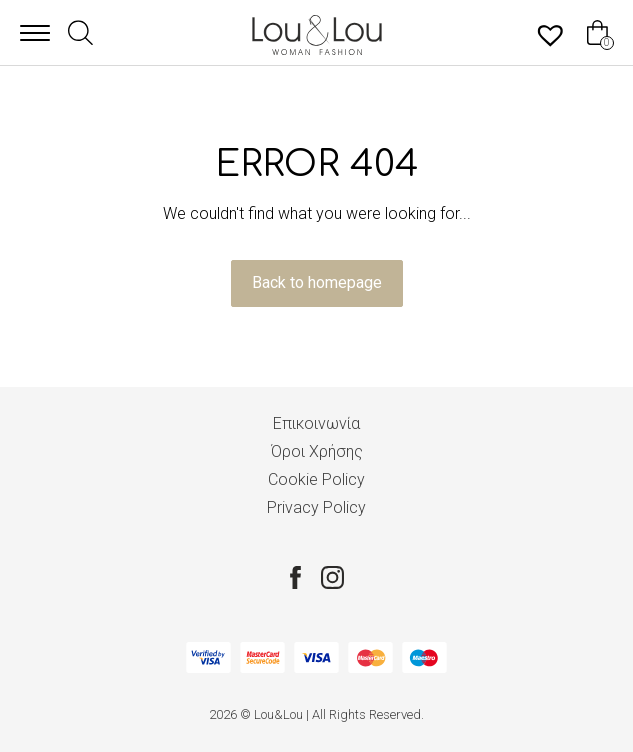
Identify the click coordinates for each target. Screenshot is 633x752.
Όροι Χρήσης (317, 451)
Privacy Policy (316, 507)
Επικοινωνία (316, 423)
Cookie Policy (316, 479)
